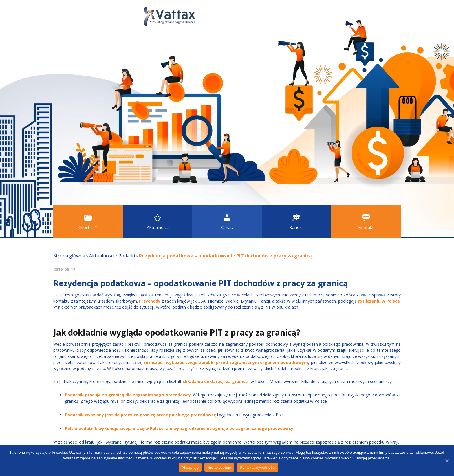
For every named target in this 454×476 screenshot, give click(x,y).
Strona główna (69, 256)
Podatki (127, 256)
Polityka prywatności (258, 467)
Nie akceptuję (219, 467)
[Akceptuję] (447, 461)
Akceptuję (190, 467)
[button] (88, 221)
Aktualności (102, 256)
